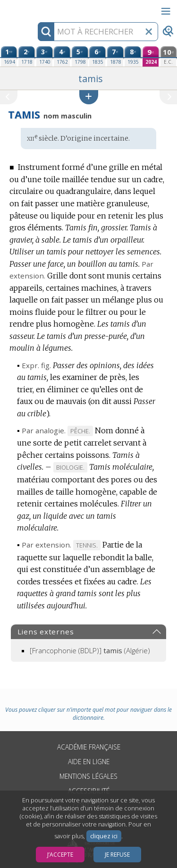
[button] (89, 97)
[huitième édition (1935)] (133, 56)
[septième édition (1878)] (115, 56)
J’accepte (60, 855)
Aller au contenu (37, 8)
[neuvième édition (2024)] (151, 56)
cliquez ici (104, 836)
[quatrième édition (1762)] (62, 56)
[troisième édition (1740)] (44, 56)
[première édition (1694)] (9, 56)
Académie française (89, 747)
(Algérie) (90, 650)
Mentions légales (88, 776)
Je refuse (117, 855)
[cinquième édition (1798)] (80, 56)
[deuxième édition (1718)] (26, 56)
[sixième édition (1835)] (97, 56)
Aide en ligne (89, 762)
